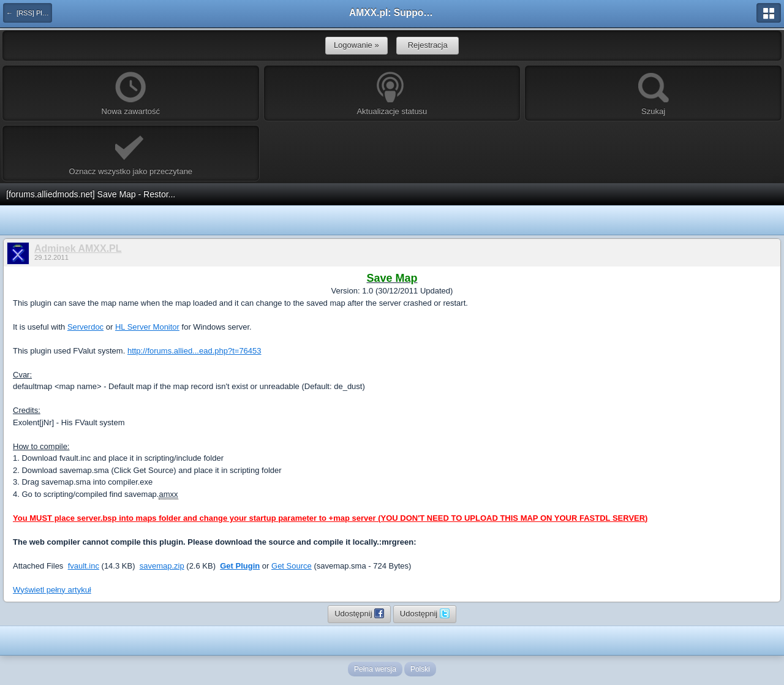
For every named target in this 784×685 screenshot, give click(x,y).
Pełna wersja (375, 669)
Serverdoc (85, 327)
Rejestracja (428, 45)
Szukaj (654, 94)
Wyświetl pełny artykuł (52, 590)
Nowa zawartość (131, 94)
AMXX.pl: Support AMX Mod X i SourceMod (392, 13)
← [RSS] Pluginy (29, 13)
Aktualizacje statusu (392, 94)
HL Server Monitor (147, 327)
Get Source (292, 566)
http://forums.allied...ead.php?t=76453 (194, 351)
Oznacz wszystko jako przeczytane (131, 154)
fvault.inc (84, 566)
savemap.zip (162, 566)
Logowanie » (356, 45)
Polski (420, 669)
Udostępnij (359, 613)
